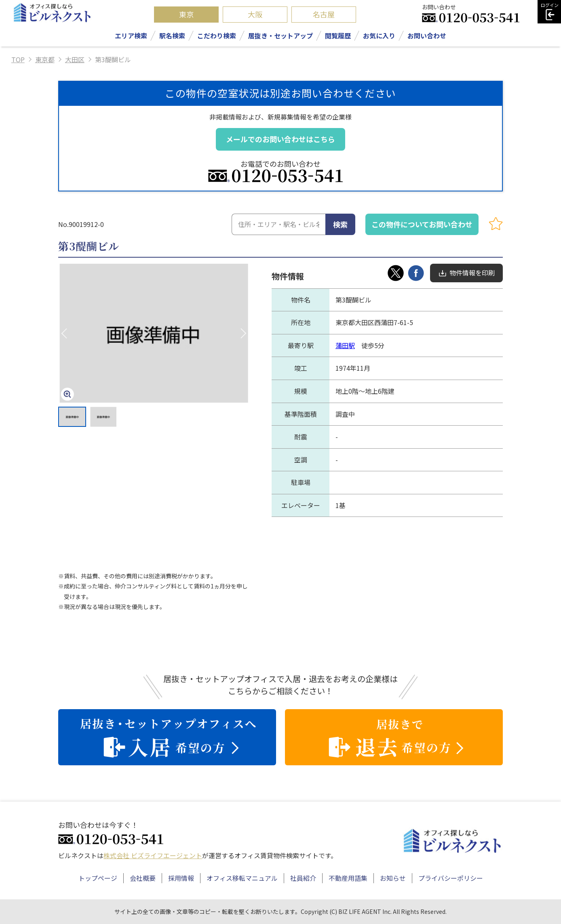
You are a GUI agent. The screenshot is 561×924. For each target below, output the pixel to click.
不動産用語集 (348, 878)
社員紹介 (303, 878)
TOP (18, 59)
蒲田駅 (345, 345)
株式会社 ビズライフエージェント (153, 855)
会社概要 (143, 878)
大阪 (255, 14)
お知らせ (393, 878)
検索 (340, 224)
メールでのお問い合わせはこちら (280, 139)
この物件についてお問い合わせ (422, 224)
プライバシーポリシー (451, 878)
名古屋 (324, 14)
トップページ (98, 878)
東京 (186, 14)
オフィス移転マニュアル (242, 878)
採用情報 (181, 878)
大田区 (75, 59)
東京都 (45, 59)
